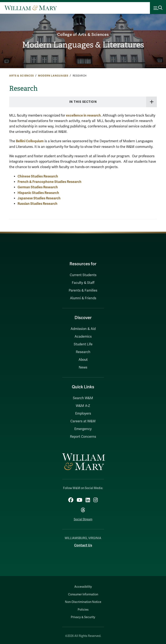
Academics (83, 337)
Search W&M (83, 398)
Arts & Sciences (22, 76)
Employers (83, 414)
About (83, 360)
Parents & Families (83, 291)
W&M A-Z (83, 406)
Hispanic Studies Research (38, 193)
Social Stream (83, 519)
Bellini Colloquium (30, 141)
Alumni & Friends (83, 298)
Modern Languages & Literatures (83, 45)
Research (83, 352)
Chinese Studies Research (38, 176)
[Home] (31, 8)
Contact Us (83, 545)
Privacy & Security (83, 617)
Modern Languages (53, 76)
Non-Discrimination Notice (83, 602)
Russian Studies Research (37, 204)
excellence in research (83, 115)
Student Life (83, 344)
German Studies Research (38, 187)
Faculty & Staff (83, 283)
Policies (83, 610)
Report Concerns (83, 437)
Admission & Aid (83, 329)
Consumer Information (83, 594)
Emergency (83, 429)
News (83, 367)
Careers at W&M (83, 421)
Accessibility (83, 587)
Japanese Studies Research (39, 198)
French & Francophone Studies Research (49, 182)
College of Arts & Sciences (83, 35)
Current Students (83, 275)
